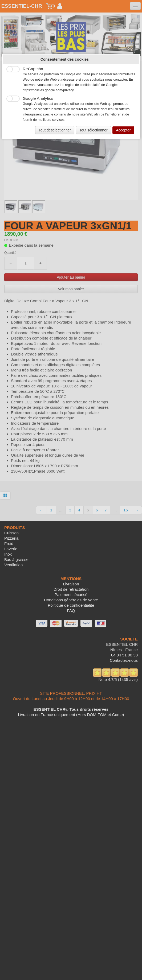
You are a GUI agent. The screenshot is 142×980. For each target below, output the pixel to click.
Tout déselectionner (55, 130)
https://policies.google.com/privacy (48, 90)
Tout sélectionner (94, 130)
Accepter (123, 130)
